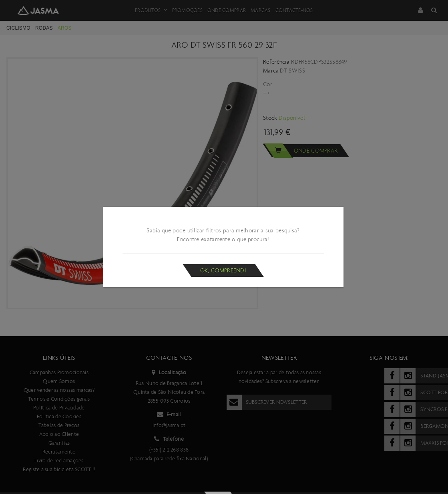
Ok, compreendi (223, 270)
